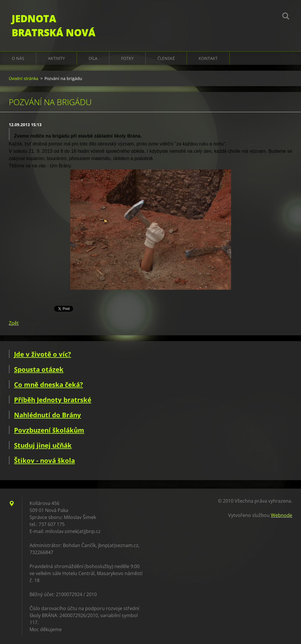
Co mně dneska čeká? (49, 384)
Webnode (282, 515)
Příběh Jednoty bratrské (53, 400)
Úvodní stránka (24, 78)
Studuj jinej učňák (43, 445)
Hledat (286, 17)
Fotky (127, 58)
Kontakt (208, 58)
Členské (166, 58)
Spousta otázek (39, 369)
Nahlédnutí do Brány (48, 415)
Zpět (14, 323)
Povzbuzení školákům (49, 430)
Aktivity (56, 58)
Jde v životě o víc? (43, 354)
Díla (93, 58)
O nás (18, 58)
